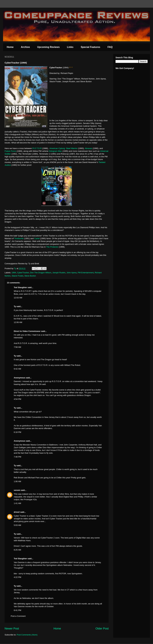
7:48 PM (17, 457)
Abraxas (88, 148)
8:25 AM (17, 550)
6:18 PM (17, 432)
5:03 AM (17, 525)
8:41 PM (17, 610)
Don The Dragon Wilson (41, 273)
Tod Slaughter (20, 287)
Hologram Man (56, 151)
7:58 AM (17, 347)
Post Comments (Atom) (27, 635)
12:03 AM (18, 298)
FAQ (110, 47)
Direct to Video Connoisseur (27, 331)
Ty (15, 306)
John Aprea (72, 273)
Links (70, 47)
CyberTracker (23, 273)
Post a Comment (18, 616)
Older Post (102, 629)
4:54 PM (17, 399)
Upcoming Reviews (48, 47)
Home (10, 47)
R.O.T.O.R (37, 148)
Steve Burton (30, 276)
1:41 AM (17, 503)
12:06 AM (18, 322)
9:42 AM (17, 369)
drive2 (17, 512)
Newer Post (12, 629)
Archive (25, 47)
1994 (14, 273)
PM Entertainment (86, 273)
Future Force (10, 151)
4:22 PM (17, 577)
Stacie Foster (17, 276)
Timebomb (19, 238)
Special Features (90, 47)
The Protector (52, 247)
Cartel (37, 238)
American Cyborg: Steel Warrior (63, 148)
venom (17, 490)
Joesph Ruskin (59, 273)
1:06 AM (17, 481)
